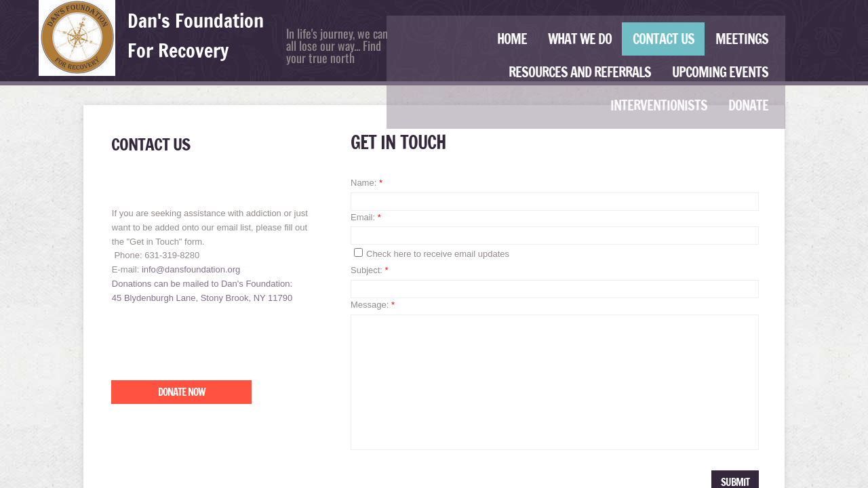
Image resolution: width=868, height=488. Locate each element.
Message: (373, 305)
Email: (366, 217)
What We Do (580, 39)
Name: (367, 183)
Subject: (370, 270)
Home (512, 39)
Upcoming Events (720, 72)
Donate (748, 105)
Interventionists (659, 105)
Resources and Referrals (580, 72)
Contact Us (664, 39)
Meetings (742, 39)
